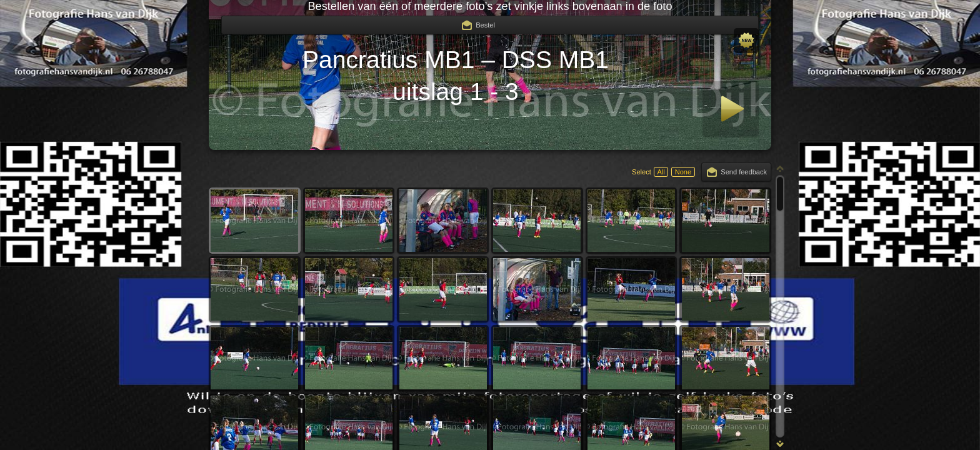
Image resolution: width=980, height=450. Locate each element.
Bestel (485, 25)
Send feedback (744, 172)
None (683, 172)
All (661, 172)
